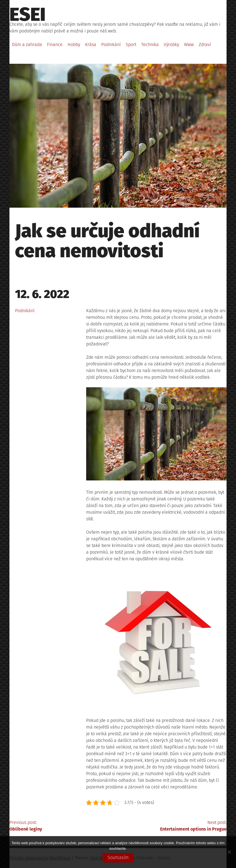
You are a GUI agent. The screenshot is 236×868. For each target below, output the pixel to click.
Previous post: (64, 826)
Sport (131, 44)
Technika (150, 44)
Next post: (172, 826)
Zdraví (205, 44)
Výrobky (171, 44)
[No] (229, 852)
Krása (91, 44)
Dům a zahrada (27, 44)
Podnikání (111, 44)
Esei (28, 14)
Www (189, 44)
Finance (55, 44)
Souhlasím (118, 858)
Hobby (74, 44)
